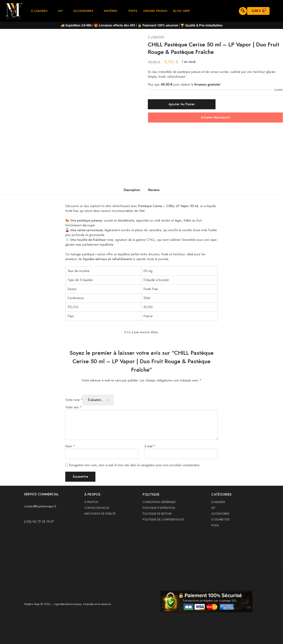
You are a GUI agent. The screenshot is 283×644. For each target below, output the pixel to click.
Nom (70, 446)
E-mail (150, 446)
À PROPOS (91, 502)
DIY (62, 11)
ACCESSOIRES (85, 11)
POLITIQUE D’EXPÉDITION (159, 508)
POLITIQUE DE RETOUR (157, 514)
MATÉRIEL (113, 11)
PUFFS (133, 11)
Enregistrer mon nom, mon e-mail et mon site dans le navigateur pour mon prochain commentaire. (135, 465)
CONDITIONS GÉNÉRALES (159, 502)
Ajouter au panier (182, 104)
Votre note (74, 400)
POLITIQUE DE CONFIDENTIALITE (163, 519)
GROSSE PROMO (155, 11)
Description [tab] (132, 190)
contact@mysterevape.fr (40, 506)
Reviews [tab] (154, 190)
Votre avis (73, 407)
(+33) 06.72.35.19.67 (39, 522)
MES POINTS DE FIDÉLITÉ (100, 514)
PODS (215, 525)
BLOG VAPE (182, 11)
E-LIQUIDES (41, 11)
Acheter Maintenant (216, 117)
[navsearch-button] (243, 11)
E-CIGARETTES (220, 519)
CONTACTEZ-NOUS (97, 508)
